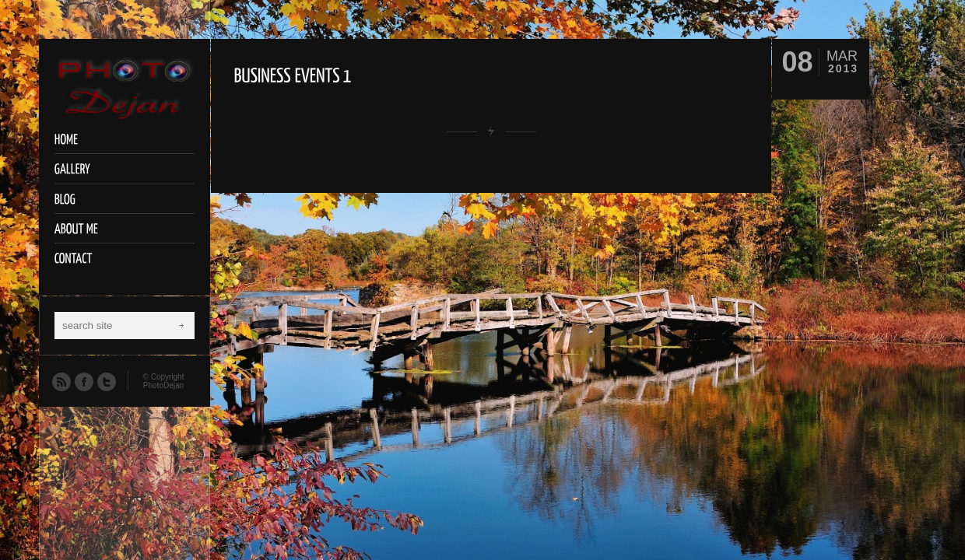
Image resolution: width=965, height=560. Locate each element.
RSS (61, 381)
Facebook (83, 381)
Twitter (106, 381)
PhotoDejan (163, 385)
